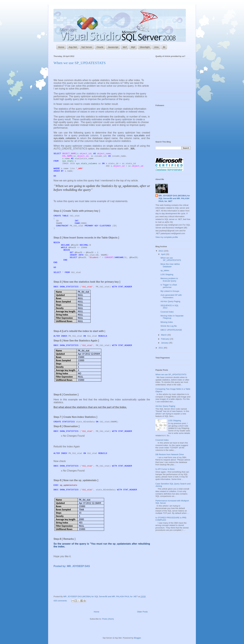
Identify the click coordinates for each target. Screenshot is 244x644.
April (163, 254)
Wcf (125, 47)
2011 (161, 348)
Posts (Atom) (108, 619)
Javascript (113, 47)
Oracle (100, 47)
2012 (161, 251)
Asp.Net (73, 47)
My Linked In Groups (170, 291)
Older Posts (142, 612)
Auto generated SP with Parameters (171, 296)
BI (164, 47)
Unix (156, 47)
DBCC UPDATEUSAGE (171, 330)
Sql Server (87, 47)
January (165, 343)
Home (61, 47)
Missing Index (167, 322)
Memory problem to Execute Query (169, 280)
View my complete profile (167, 237)
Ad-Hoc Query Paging (170, 301)
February (165, 339)
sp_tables (165, 270)
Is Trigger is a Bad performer (169, 286)
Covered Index (167, 312)
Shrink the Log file (169, 326)
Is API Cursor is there (165, 469)
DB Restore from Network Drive (170, 454)
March (164, 335)
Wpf (133, 47)
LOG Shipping (167, 274)
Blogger (137, 638)
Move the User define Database (170, 265)
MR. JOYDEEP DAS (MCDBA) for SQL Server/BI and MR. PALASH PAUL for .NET (101, 596)
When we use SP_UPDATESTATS (80, 63)
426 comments (60, 601)
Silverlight (145, 47)
